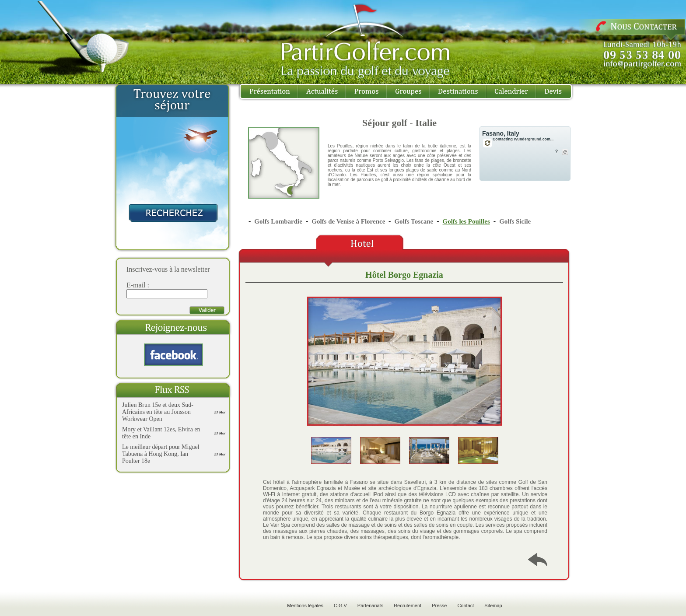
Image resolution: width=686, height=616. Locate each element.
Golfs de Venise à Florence (349, 221)
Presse (439, 605)
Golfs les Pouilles (466, 221)
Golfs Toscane (414, 221)
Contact (465, 605)
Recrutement (408, 605)
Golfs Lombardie (278, 221)
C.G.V (340, 605)
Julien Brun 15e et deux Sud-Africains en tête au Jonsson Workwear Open (158, 412)
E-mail (136, 285)
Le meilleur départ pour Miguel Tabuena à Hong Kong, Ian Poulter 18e (161, 454)
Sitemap (493, 605)
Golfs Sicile (515, 221)
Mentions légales (305, 605)
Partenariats (370, 605)
